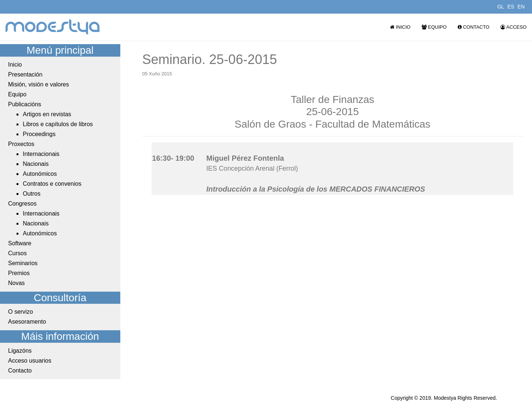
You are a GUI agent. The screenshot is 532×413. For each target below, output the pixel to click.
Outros (32, 194)
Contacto (474, 27)
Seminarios (23, 263)
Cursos (17, 253)
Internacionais (41, 154)
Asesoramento (27, 322)
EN (521, 7)
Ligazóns (20, 351)
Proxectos (21, 144)
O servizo (21, 312)
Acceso (513, 27)
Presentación (25, 74)
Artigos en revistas (47, 114)
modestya (53, 27)
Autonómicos (40, 174)
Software (20, 243)
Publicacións (25, 104)
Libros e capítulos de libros (58, 124)
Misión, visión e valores (38, 84)
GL (501, 7)
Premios (19, 273)
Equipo (434, 27)
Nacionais (36, 164)
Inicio (400, 27)
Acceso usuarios (30, 361)
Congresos (22, 204)
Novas (16, 283)
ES (511, 7)
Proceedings (39, 134)
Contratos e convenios (52, 184)
